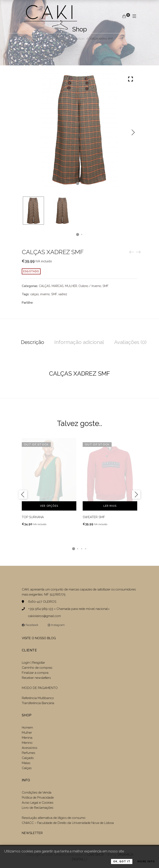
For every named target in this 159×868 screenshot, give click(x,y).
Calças (27, 768)
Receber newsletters (36, 678)
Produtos (65, 38)
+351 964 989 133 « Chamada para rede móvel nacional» (69, 609)
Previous (23, 495)
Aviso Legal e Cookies (38, 803)
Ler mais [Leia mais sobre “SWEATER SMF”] (110, 506)
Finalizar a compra (35, 673)
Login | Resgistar (33, 663)
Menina (27, 738)
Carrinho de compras (37, 668)
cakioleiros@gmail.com (45, 616)
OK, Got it (122, 864)
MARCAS (58, 286)
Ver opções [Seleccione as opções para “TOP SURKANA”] (49, 506)
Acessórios (29, 748)
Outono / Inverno (90, 286)
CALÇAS (80, 38)
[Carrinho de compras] (124, 16)
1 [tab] (74, 549)
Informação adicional (79, 342)
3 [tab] (82, 549)
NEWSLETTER (32, 833)
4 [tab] (86, 549)
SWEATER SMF (94, 517)
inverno (45, 294)
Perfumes (28, 753)
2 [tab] (78, 549)
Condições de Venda (37, 793)
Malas (26, 763)
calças (35, 294)
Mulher (27, 733)
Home (50, 38)
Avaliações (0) (130, 342)
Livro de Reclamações (38, 808)
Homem (27, 728)
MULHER (71, 286)
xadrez (63, 294)
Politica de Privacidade (38, 798)
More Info (146, 864)
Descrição (33, 342)
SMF (106, 286)
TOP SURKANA (33, 517)
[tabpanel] (49, 482)
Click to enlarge (131, 79)
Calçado (28, 758)
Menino (27, 743)
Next (133, 132)
